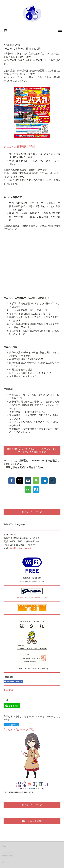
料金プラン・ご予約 (32, 512)
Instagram (9, 690)
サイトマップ (8, 853)
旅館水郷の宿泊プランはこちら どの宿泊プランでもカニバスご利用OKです (32, 450)
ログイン (6, 862)
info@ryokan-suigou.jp (21, 548)
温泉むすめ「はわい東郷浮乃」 (19, 730)
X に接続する (11, 725)
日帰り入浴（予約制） (32, 821)
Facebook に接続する (13, 681)
